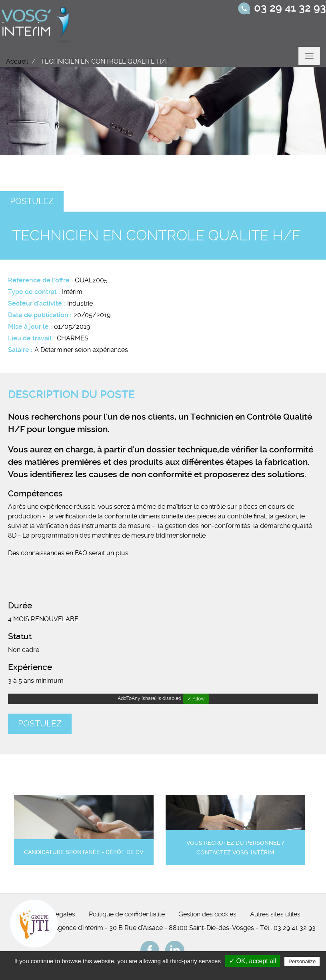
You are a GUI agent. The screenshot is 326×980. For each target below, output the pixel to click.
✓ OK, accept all (253, 961)
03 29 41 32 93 (290, 8)
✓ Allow (196, 699)
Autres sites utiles (275, 914)
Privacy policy (167, 972)
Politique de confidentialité (127, 914)
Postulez (32, 201)
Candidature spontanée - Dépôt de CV (84, 852)
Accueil (17, 61)
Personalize (302, 961)
